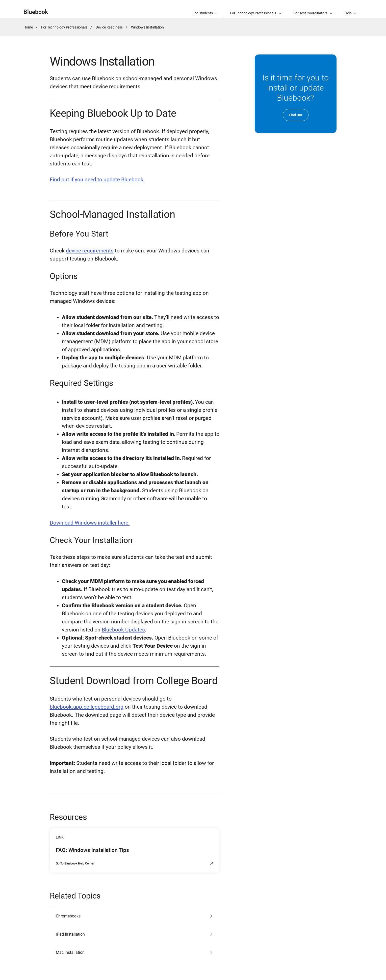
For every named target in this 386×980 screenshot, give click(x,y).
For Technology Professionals (64, 27)
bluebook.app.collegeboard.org (87, 707)
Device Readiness (109, 27)
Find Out (296, 115)
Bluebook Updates (123, 630)
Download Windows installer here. (90, 523)
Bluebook (36, 12)
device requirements (90, 251)
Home (28, 27)
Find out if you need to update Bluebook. (97, 180)
